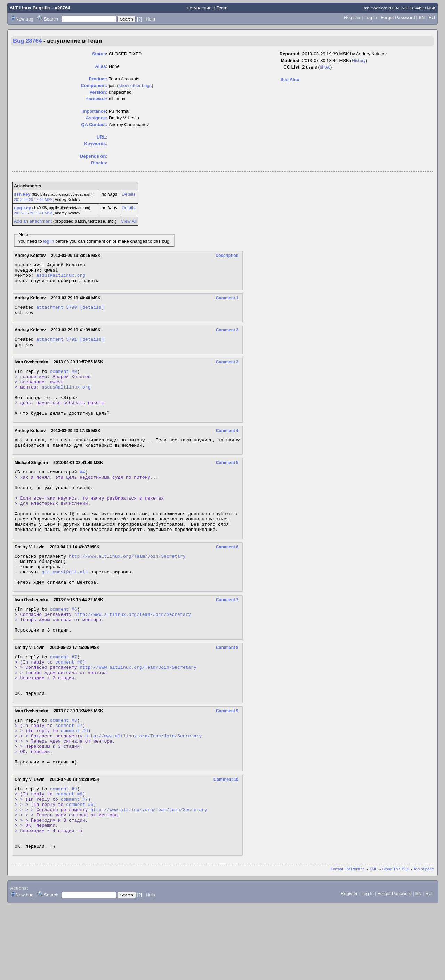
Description (227, 256)
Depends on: (94, 156)
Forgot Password (398, 18)
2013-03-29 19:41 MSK (33, 213)
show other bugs (135, 85)
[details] (92, 312)
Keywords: (96, 144)
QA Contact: (94, 124)
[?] (139, 19)
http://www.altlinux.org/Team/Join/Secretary (127, 589)
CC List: (292, 67)
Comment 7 (227, 638)
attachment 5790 (56, 312)
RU (432, 18)
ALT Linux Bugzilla (30, 8)
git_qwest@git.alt (65, 608)
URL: (102, 137)
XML (373, 943)
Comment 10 (226, 841)
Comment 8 (227, 691)
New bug (25, 19)
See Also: (290, 80)
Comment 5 (227, 483)
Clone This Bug (395, 943)
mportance (94, 111)
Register (352, 18)
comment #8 (63, 773)
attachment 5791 (56, 346)
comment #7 (63, 701)
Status (99, 54)
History (359, 60)
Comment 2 (227, 336)
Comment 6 (227, 579)
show (325, 67)
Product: (98, 79)
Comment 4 (227, 448)
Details (129, 194)
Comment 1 (227, 302)
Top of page (424, 943)
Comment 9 (227, 763)
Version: (98, 92)
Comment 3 (227, 370)
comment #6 (63, 649)
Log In (371, 18)
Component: (94, 85)
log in (48, 241)
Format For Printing (348, 943)
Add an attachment (33, 221)
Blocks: (99, 163)
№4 (82, 493)
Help (150, 19)
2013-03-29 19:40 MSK (33, 199)
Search (51, 19)
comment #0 (63, 381)
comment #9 (63, 851)
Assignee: (97, 118)
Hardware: (96, 99)
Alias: (101, 66)
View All (129, 221)
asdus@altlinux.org (60, 278)
